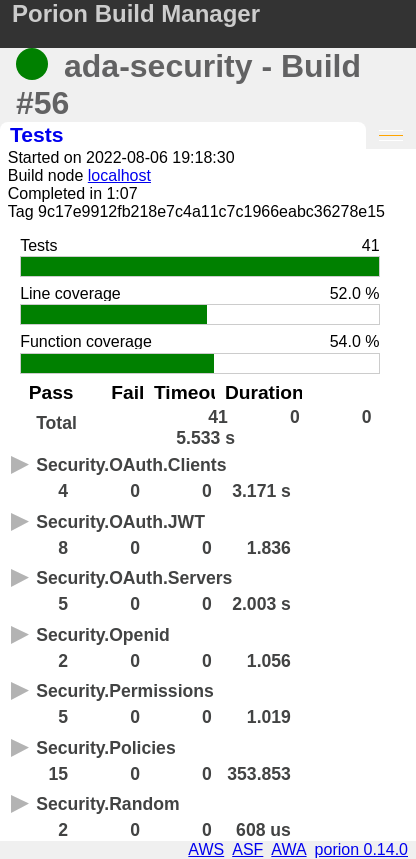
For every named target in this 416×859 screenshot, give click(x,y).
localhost (119, 175)
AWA (288, 849)
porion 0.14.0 (361, 849)
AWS (206, 849)
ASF (247, 849)
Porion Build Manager (136, 13)
